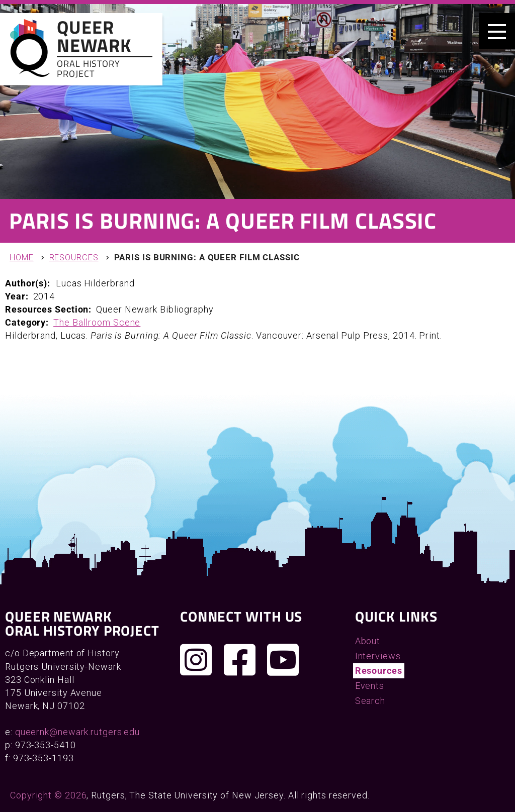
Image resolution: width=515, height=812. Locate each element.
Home (22, 258)
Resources (74, 258)
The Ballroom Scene (97, 322)
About (368, 641)
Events (370, 686)
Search (370, 701)
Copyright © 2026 (48, 795)
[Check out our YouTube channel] (283, 660)
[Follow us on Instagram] (196, 660)
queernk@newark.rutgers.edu (77, 732)
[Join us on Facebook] (240, 660)
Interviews (378, 656)
